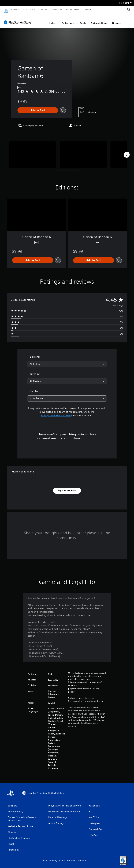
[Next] (127, 151)
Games (14, 10)
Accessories (54, 10)
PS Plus (41, 10)
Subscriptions (99, 20)
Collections (68, 20)
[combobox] (67, 361)
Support (87, 10)
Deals (83, 20)
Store (77, 10)
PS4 (31, 10)
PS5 (23, 10)
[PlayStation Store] (18, 19)
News (67, 10)
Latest (53, 20)
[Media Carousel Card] (32, 151)
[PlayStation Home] (6, 10)
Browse (117, 20)
